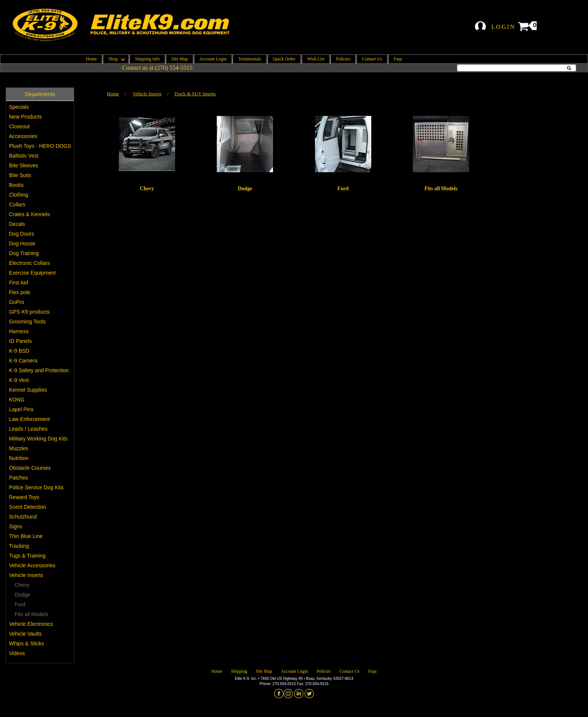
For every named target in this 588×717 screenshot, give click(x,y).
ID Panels (20, 341)
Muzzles (19, 448)
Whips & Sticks (26, 643)
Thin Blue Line (26, 536)
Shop (116, 59)
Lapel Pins (21, 409)
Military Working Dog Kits (38, 439)
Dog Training (24, 253)
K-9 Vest (19, 380)
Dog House (22, 244)
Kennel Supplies (28, 390)
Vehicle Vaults (25, 634)
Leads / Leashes (28, 429)
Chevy (22, 585)
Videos (17, 653)
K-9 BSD (19, 351)
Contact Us (372, 59)
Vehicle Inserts (26, 575)
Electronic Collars (29, 263)
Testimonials (250, 59)
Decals (17, 224)
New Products (25, 117)
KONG (17, 400)
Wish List (316, 59)
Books (16, 185)
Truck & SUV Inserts (195, 94)
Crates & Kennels (29, 214)
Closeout (19, 126)
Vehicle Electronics (31, 624)
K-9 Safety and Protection (39, 370)
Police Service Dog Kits (36, 487)
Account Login (213, 59)
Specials (19, 107)
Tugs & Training (27, 556)
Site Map (180, 59)
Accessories (23, 136)
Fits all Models (31, 614)
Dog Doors (22, 234)
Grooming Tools (27, 322)
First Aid (19, 283)
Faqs (398, 59)
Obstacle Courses (30, 468)
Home (91, 59)
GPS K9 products (29, 312)
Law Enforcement (29, 419)
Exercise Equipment (32, 273)
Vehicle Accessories (32, 565)
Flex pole (20, 292)
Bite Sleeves (24, 165)
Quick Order (284, 59)
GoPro (16, 302)
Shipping (239, 671)
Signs (16, 526)
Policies (343, 59)
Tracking (19, 546)
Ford (20, 604)
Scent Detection (28, 507)
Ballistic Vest (24, 156)
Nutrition (19, 458)
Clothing (19, 195)
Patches (19, 478)
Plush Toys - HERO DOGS (40, 146)
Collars (17, 204)
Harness (19, 331)
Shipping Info (147, 59)
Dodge (22, 595)
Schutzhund (23, 517)
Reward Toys (24, 497)
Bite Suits (20, 175)
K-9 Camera (23, 361)
